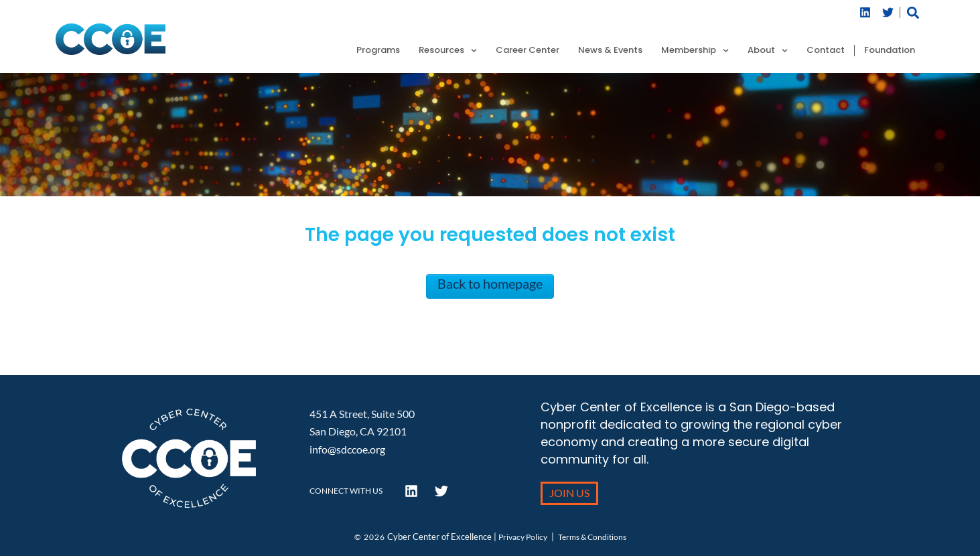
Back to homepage (490, 283)
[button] (913, 12)
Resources (448, 51)
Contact (826, 51)
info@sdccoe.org (347, 449)
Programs (378, 51)
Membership (695, 51)
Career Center (528, 51)
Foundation (890, 51)
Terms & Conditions (592, 537)
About (768, 51)
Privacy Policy (523, 537)
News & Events (610, 51)
